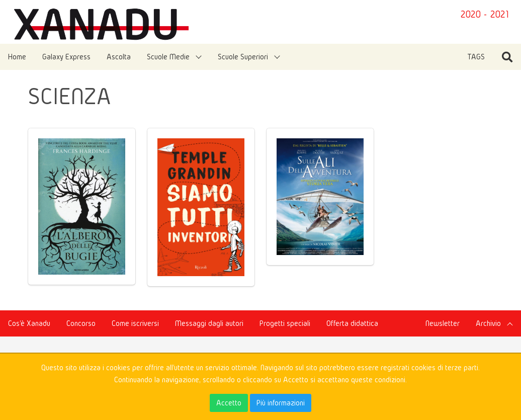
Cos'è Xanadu (29, 323)
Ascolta (119, 57)
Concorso (81, 323)
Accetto (229, 403)
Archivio (488, 323)
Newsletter (443, 323)
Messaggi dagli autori (209, 323)
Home (17, 57)
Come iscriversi (135, 323)
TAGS (476, 57)
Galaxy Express (66, 57)
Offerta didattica (352, 323)
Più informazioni (281, 403)
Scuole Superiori (243, 57)
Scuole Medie (168, 57)
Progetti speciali (285, 323)
